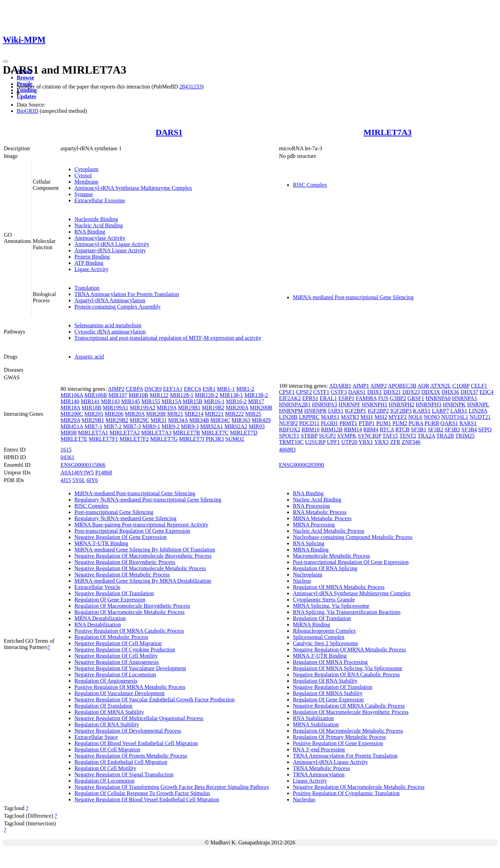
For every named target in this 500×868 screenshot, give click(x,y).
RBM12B (332, 429)
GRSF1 (416, 398)
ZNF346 (411, 442)
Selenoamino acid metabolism (108, 325)
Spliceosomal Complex (319, 637)
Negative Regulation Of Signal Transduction (124, 774)
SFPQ (485, 429)
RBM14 (353, 429)
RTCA (387, 429)
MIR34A (178, 420)
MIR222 (234, 414)
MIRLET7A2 (125, 433)
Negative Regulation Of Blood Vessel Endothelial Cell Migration (147, 799)
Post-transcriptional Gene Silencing (114, 512)
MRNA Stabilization (316, 724)
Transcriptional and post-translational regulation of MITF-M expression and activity (168, 338)
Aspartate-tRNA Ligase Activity (110, 250)
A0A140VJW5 (77, 473)
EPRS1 (310, 398)
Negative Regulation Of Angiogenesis (116, 662)
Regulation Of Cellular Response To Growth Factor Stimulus (142, 793)
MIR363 (241, 420)
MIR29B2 (117, 420)
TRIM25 (465, 436)
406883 (287, 450)
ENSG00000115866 (83, 465)
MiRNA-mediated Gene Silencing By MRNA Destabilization (143, 581)
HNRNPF (349, 404)
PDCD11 (309, 423)
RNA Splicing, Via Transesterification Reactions (347, 612)
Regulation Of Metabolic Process (111, 637)
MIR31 (159, 420)
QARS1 (449, 423)
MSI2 (381, 417)
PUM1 (384, 423)
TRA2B (445, 436)
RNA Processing (311, 506)
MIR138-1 (232, 395)
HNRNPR (315, 411)
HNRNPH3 (429, 404)
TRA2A (426, 436)
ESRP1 (347, 398)
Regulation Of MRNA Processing (330, 662)
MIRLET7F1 (103, 439)
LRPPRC (309, 417)
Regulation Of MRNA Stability (109, 712)
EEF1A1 (173, 389)
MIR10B (138, 395)
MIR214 (194, 414)
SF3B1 (418, 429)
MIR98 (68, 433)
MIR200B (261, 408)
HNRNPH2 (402, 404)
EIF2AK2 (290, 398)
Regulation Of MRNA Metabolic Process (339, 587)
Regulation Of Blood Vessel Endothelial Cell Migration (136, 743)
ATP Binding (89, 263)
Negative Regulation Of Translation (114, 593)
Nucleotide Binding (96, 219)
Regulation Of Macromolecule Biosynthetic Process (132, 606)
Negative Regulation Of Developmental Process (128, 731)
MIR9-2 (170, 426)
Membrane (86, 182)
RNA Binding (90, 232)
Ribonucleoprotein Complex (324, 631)
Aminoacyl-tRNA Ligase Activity (112, 244)
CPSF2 (304, 392)
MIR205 (94, 414)
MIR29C (139, 420)
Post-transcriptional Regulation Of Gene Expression (132, 531)
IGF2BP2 (378, 411)
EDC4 (486, 392)
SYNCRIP (370, 436)
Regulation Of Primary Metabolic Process (339, 737)
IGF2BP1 (355, 411)
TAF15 (390, 436)
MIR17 (256, 401)
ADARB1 (340, 386)
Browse (25, 78)
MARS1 (330, 417)
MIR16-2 (236, 401)
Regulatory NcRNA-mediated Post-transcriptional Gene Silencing (148, 500)
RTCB (403, 429)
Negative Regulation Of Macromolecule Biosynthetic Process (143, 556)
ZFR (395, 442)
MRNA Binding (311, 550)
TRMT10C (291, 442)
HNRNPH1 (375, 404)
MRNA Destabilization (100, 618)
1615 (66, 450)
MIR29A (70, 420)
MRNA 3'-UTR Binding (101, 543)
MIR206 (114, 414)
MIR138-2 (256, 395)
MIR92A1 (211, 426)
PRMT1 (349, 423)
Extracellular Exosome (100, 200)
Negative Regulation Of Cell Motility (116, 656)
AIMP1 (361, 386)
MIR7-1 (93, 426)
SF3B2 (435, 429)
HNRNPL (478, 404)
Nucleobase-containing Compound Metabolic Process (352, 537)
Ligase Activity (91, 269)
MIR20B (156, 414)
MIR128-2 (207, 395)
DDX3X (431, 392)
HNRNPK (454, 404)
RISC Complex (310, 185)
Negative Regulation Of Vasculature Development (130, 668)
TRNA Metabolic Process (321, 768)
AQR (423, 386)
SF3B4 (469, 429)
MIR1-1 (226, 389)
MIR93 (257, 426)
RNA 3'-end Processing (319, 749)
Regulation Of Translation (103, 706)
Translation (87, 288)
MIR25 (253, 414)
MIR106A (72, 395)
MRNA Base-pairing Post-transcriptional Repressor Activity (141, 525)
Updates (26, 96)
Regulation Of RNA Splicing (325, 568)
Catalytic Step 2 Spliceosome (325, 643)
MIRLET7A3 (388, 132)
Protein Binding (92, 257)
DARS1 (169, 132)
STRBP (309, 436)
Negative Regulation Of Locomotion (115, 675)
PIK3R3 (215, 439)
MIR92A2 (236, 426)
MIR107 (118, 395)
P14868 (104, 473)
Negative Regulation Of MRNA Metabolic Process (349, 650)
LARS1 (459, 411)
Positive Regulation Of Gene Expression (338, 743)
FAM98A (366, 398)
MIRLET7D (244, 433)
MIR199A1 (116, 408)
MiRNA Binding (311, 625)
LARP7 (440, 411)
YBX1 (366, 442)
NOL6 (415, 417)
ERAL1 (328, 398)
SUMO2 (235, 439)
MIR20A (135, 414)
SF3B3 (452, 429)
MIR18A (70, 408)
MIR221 (214, 414)
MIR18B (91, 408)
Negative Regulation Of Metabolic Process (122, 575)
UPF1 (334, 442)
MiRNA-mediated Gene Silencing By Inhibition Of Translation (145, 550)
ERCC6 (193, 389)
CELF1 (479, 386)
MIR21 (175, 414)
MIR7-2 (113, 426)
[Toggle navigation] (6, 61)
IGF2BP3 (401, 411)
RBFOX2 (289, 429)
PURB (432, 423)
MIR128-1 (182, 395)
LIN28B (288, 417)
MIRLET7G (164, 439)
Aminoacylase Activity (100, 238)
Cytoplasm (86, 169)
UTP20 (349, 442)
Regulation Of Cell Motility (105, 768)
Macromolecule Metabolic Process (331, 556)
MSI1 (367, 417)
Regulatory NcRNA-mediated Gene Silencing (125, 518)
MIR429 (261, 420)
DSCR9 (153, 389)
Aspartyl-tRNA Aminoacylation (110, 300)
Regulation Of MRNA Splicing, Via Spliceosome (347, 668)
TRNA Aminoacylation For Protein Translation (127, 294)
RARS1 (468, 423)
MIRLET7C (215, 433)
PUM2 (400, 423)
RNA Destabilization (98, 625)
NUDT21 (480, 417)
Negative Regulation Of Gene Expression (120, 537)
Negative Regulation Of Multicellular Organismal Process (139, 718)
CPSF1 (287, 392)
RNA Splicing (308, 543)
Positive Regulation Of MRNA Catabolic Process (129, 631)
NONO (432, 417)
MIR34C (220, 420)
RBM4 (371, 429)
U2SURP (315, 442)
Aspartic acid (89, 357)
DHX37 (469, 392)
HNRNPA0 (438, 398)
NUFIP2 (288, 423)
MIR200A (237, 408)
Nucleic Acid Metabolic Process (328, 531)
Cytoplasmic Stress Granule (324, 600)
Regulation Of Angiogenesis (106, 681)
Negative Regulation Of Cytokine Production (125, 650)
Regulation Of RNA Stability (107, 724)
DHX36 (451, 392)
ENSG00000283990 (301, 465)
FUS (383, 398)
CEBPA (135, 389)
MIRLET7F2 (134, 439)
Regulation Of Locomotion (104, 781)
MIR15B (193, 401)
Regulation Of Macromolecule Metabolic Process (129, 612)
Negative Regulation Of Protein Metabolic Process (131, 756)
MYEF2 (398, 417)
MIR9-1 (151, 426)
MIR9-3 (190, 426)
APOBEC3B (402, 386)
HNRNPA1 (465, 398)
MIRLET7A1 (93, 433)
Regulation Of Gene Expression (110, 600)
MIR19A (167, 408)
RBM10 (311, 429)
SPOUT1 (289, 436)
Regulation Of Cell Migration (107, 749)
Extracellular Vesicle (97, 587)
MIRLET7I (192, 439)
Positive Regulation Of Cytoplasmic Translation (346, 793)
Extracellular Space (96, 737)
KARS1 (422, 411)
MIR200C (72, 414)
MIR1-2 (245, 389)
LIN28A (478, 411)
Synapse (84, 194)
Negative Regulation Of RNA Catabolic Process (346, 675)
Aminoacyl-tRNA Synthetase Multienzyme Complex (133, 188)
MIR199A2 (143, 408)
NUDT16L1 (455, 417)
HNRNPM (291, 411)
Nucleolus (304, 799)
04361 (67, 457)
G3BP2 (398, 398)
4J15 (66, 480)
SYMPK (347, 436)
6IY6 (92, 480)
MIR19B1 (189, 408)
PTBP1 (367, 423)
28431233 (191, 87)
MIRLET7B (186, 433)
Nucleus (302, 581)
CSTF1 (321, 392)
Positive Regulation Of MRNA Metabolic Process (130, 687)
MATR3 (350, 417)
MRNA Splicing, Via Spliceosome (331, 606)
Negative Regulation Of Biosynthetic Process (125, 562)
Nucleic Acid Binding (99, 225)
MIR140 (70, 401)
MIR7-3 (132, 426)
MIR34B (199, 420)
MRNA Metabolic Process (322, 518)
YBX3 (382, 442)
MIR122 (159, 395)
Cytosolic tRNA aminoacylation (110, 332)
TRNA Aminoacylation (319, 774)
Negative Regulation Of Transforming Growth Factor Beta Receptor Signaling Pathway (172, 787)
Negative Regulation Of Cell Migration (118, 643)
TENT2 (408, 436)
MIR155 (151, 401)
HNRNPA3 (324, 404)
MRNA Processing (314, 525)
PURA (416, 423)
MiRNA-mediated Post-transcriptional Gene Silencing (353, 297)
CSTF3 (339, 392)
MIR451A (72, 426)
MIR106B (96, 395)
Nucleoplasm (307, 575)
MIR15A (171, 401)
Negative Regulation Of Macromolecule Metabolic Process (140, 568)
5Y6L (79, 480)
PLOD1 (330, 423)
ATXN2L (441, 386)
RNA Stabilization (313, 718)
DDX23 (411, 392)
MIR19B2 (213, 408)
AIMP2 (116, 389)
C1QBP (461, 386)
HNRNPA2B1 (295, 404)
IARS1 (336, 411)
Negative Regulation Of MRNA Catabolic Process (349, 706)
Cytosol (83, 175)
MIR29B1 (93, 420)
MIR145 (131, 401)
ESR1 (209, 389)
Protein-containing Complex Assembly (118, 307)
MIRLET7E (74, 439)
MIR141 (90, 401)
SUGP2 (327, 436)
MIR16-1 (214, 401)
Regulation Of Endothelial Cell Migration (121, 762)
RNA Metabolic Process (320, 512)
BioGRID (27, 111)
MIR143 (110, 401)
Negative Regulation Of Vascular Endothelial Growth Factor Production (154, 700)
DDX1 (374, 392)
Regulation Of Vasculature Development (119, 693)
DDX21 (392, 392)
